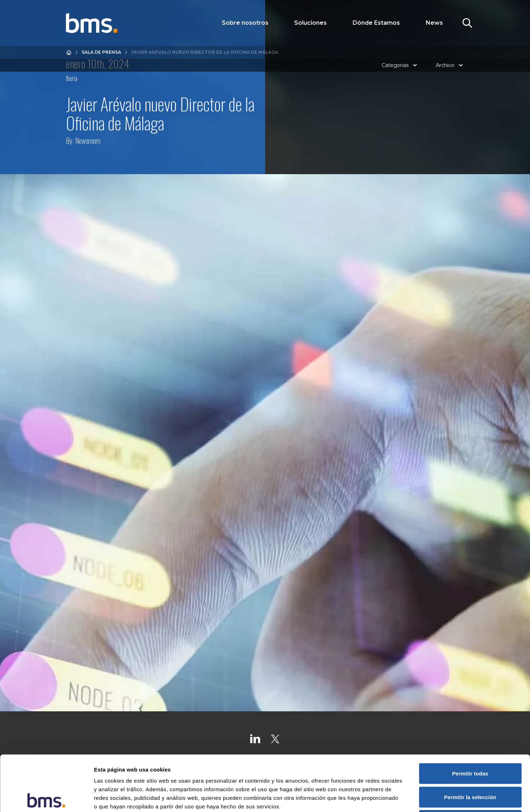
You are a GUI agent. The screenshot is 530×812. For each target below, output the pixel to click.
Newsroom (88, 140)
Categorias (400, 65)
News (434, 23)
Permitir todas (470, 718)
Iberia (72, 78)
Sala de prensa (101, 52)
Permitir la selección (470, 742)
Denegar (470, 765)
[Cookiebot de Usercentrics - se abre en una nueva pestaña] (46, 798)
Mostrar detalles (388, 798)
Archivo (450, 65)
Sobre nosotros (245, 23)
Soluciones (311, 23)
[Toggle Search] (467, 23)
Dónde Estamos (376, 23)
